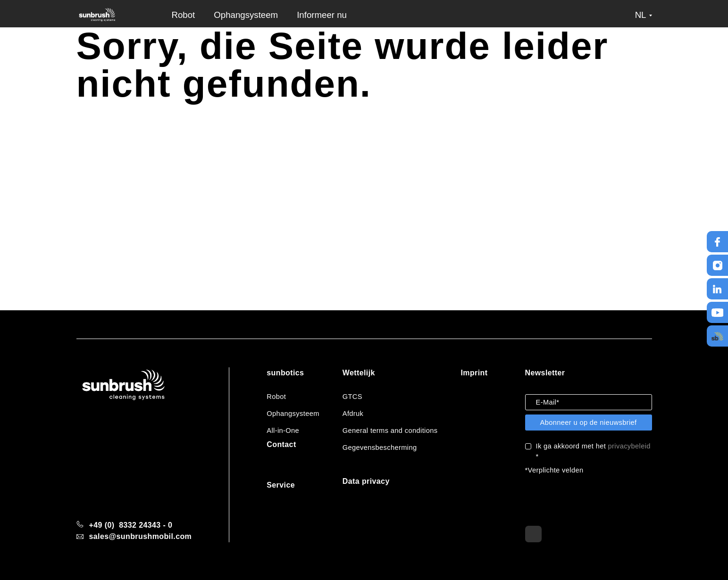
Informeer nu (322, 15)
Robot (184, 15)
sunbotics (285, 373)
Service (281, 485)
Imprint (474, 373)
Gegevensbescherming (380, 447)
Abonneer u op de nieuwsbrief (588, 423)
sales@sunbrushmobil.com (141, 536)
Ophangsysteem (246, 15)
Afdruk (353, 414)
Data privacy (366, 481)
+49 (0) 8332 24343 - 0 (131, 525)
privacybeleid (629, 446)
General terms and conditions (390, 431)
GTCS (352, 397)
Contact (281, 444)
